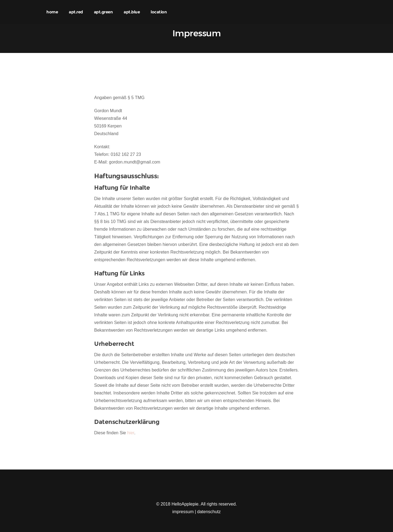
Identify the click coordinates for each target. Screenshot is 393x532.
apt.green (103, 12)
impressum (183, 512)
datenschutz (209, 512)
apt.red (76, 12)
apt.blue (132, 12)
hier (131, 433)
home (52, 12)
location (159, 12)
